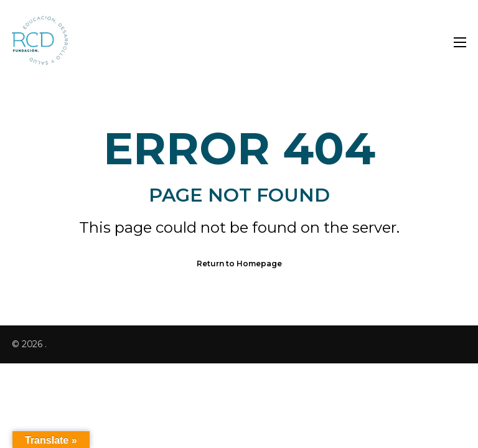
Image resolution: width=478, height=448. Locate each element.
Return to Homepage (239, 264)
